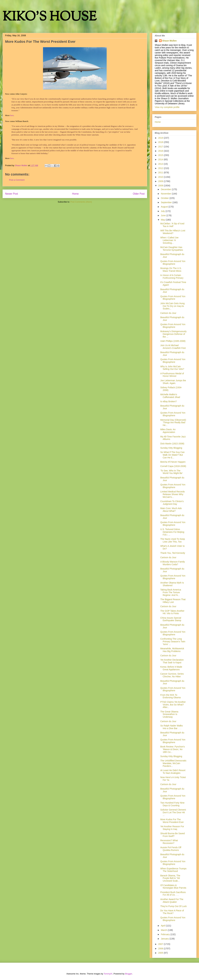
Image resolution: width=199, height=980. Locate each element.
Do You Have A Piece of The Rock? (172, 912)
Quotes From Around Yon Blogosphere (173, 263)
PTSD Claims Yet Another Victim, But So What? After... (173, 705)
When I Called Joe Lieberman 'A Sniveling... (169, 240)
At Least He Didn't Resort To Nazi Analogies (173, 772)
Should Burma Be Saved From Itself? (172, 835)
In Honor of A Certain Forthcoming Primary (172, 277)
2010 (161, 177)
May (163, 220)
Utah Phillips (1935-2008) (173, 341)
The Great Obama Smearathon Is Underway (169, 714)
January (165, 939)
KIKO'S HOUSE (50, 17)
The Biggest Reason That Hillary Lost (173, 601)
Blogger (128, 974)
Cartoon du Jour (168, 313)
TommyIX (108, 974)
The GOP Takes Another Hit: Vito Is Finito (172, 612)
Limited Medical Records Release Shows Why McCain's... (172, 494)
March (164, 930)
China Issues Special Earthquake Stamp (171, 619)
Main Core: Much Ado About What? (171, 510)
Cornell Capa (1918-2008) (173, 466)
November (166, 194)
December (166, 189)
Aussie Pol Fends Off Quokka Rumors (171, 849)
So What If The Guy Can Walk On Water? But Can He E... (172, 455)
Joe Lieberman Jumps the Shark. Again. (173, 382)
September (167, 202)
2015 (161, 155)
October (165, 198)
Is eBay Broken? (169, 401)
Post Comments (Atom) (81, 202)
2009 (161, 181)
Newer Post (12, 194)
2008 (161, 186)
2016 (161, 151)
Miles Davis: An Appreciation (168, 431)
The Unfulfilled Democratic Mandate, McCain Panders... (173, 763)
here (12, 115)
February (166, 934)
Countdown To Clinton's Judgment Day (172, 503)
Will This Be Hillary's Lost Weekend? (173, 232)
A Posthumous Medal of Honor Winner (172, 375)
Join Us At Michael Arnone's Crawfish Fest (173, 347)
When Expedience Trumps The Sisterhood (173, 870)
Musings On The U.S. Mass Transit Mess (171, 270)
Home (75, 194)
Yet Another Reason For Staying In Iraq (172, 828)
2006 (161, 949)
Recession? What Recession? (169, 842)
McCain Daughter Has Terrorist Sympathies (172, 249)
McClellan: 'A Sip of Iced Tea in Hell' (172, 225)
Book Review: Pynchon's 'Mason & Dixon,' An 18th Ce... (173, 749)
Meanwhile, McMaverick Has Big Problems (172, 650)
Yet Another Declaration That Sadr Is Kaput (172, 661)
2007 (161, 944)
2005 (161, 953)
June (163, 215)
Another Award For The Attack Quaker (172, 901)
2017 (161, 147)
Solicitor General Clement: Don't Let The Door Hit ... (173, 812)
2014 (161, 159)
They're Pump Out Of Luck (173, 906)
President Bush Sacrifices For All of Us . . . (173, 894)
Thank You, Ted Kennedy (173, 553)
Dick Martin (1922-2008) (172, 444)
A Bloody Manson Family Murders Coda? (173, 563)
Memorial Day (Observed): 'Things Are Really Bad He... (173, 423)
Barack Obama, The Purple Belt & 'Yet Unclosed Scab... (170, 878)
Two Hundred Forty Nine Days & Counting (172, 804)
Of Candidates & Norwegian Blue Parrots (173, 887)
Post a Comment (17, 180)
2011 (161, 173)
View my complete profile (167, 107)
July (163, 211)
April (163, 926)
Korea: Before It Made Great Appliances (171, 668)
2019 (161, 138)
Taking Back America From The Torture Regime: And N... (171, 592)
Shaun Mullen (169, 41)
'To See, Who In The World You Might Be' (171, 472)
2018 (161, 142)
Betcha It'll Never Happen (173, 462)
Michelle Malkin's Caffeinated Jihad (170, 396)
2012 (161, 168)
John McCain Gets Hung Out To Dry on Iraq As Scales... (172, 306)
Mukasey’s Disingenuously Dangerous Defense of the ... (173, 334)
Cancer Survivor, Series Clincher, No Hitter (172, 675)
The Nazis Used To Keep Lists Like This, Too (173, 540)
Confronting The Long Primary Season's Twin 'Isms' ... (173, 642)
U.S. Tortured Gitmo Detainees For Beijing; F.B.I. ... (172, 532)
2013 (161, 164)
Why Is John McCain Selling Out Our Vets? (172, 368)
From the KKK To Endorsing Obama (171, 696)
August (165, 207)
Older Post (139, 194)
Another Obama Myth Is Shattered (172, 584)
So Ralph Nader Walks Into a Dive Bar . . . (172, 727)
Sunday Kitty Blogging (171, 448)
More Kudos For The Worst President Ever (172, 821)
